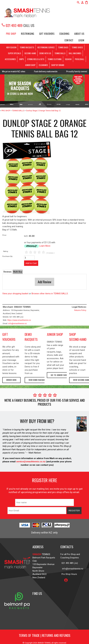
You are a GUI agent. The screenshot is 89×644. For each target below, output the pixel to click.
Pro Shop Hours (69, 574)
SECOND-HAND (30, 53)
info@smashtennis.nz (17, 323)
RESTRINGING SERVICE (46, 47)
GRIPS (21, 59)
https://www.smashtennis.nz (19, 320)
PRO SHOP (11, 34)
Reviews (7, 272)
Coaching (64, 34)
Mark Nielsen (35, 453)
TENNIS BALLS (60, 53)
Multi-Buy (18, 272)
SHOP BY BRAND (58, 65)
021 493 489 (12, 25)
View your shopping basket (15, 294)
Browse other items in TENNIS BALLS (50, 294)
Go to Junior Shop (59, 375)
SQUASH (68, 59)
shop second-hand (78, 337)
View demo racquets (38, 380)
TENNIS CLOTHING (55, 59)
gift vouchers (9, 337)
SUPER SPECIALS (14, 53)
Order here (11, 380)
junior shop (55, 334)
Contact (69, 40)
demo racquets (31, 337)
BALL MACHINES (75, 53)
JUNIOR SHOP (30, 65)
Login (81, 40)
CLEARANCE (43, 65)
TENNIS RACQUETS (27, 47)
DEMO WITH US (45, 53)
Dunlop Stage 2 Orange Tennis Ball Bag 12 (43, 111)
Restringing (28, 34)
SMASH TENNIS (44, 643)
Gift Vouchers (47, 34)
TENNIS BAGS (63, 47)
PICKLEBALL (80, 59)
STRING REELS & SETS (36, 59)
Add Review (44, 282)
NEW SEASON (11, 47)
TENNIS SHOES (77, 47)
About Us (79, 34)
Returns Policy (80, 310)
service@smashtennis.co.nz (31, 462)
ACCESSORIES (10, 59)
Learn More (45, 246)
